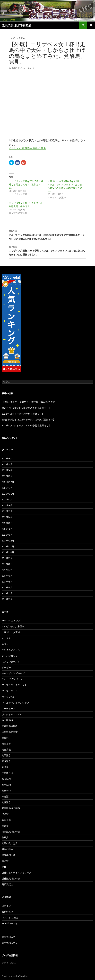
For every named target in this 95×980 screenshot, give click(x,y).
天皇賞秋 (6, 749)
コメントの (10, 917)
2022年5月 (7, 464)
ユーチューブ (9, 708)
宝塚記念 (6, 761)
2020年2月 (7, 529)
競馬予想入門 (9, 937)
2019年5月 (7, 582)
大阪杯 (5, 738)
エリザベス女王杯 (17, 38)
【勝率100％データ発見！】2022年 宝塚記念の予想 (28, 402)
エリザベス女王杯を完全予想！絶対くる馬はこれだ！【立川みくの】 (26, 184)
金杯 (4, 867)
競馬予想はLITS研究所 (16, 25)
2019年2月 (7, 599)
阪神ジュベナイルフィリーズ (17, 873)
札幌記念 (6, 802)
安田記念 (6, 755)
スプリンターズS (10, 662)
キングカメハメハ (11, 650)
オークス (6, 638)
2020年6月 (7, 505)
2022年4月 (7, 470)
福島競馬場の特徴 (11, 832)
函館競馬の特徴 (10, 732)
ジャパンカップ (10, 656)
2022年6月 (7, 458)
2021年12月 (8, 482)
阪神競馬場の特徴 (11, 878)
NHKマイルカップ (11, 621)
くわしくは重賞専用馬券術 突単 (27, 148)
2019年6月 (7, 576)
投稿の (7, 912)
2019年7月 (7, 570)
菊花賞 (5, 861)
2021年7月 (7, 488)
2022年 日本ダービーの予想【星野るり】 (23, 414)
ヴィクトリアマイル (12, 714)
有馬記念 (6, 785)
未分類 (5, 796)
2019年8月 (7, 564)
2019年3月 (7, 593)
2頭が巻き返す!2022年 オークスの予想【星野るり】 (28, 420)
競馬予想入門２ (10, 943)
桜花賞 (5, 814)
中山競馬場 (7, 720)
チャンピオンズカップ (13, 673)
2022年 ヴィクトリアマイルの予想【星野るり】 (26, 425)
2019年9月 (7, 558)
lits (32, 68)
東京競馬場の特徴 (11, 808)
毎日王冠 (6, 820)
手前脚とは (7, 773)
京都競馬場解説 (10, 726)
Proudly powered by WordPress (16, 976)
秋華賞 (5, 837)
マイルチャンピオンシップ (15, 703)
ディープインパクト (12, 679)
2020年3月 (7, 523)
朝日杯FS (6, 791)
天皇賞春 (6, 744)
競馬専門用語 (9, 855)
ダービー (6, 667)
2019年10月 (8, 552)
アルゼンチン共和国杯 (13, 626)
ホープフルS (8, 697)
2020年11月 (8, 494)
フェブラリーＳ (10, 691)
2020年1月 (7, 535)
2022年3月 (7, 476)
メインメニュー (91, 25)
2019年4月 (7, 587)
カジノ (5, 644)
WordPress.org (9, 923)
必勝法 (5, 767)
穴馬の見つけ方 (10, 843)
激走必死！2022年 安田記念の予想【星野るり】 (26, 408)
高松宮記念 (7, 884)
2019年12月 (8, 541)
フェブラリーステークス (14, 685)
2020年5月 (7, 511)
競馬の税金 (7, 849)
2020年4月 (7, 517)
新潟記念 (6, 779)
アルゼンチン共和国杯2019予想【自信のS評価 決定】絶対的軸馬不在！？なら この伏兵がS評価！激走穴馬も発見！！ (48, 235)
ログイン (6, 906)
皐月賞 (5, 826)
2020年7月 (7, 500)
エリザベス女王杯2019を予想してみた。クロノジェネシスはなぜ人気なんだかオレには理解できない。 (48, 250)
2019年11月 (8, 546)
